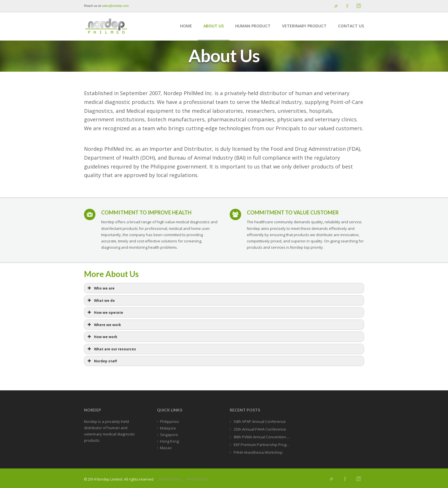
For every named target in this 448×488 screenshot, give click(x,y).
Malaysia (168, 428)
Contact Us (351, 26)
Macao (166, 448)
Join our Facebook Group (347, 6)
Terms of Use (197, 479)
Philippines (170, 421)
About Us (214, 26)
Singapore (169, 435)
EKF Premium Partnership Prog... (261, 445)
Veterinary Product (304, 26)
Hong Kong (169, 441)
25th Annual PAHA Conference (259, 429)
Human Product (253, 26)
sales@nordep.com (115, 6)
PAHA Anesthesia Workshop (258, 452)
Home (186, 26)
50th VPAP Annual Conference (259, 421)
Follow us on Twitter (335, 6)
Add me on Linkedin (358, 6)
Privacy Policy (170, 479)
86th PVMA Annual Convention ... (261, 437)
